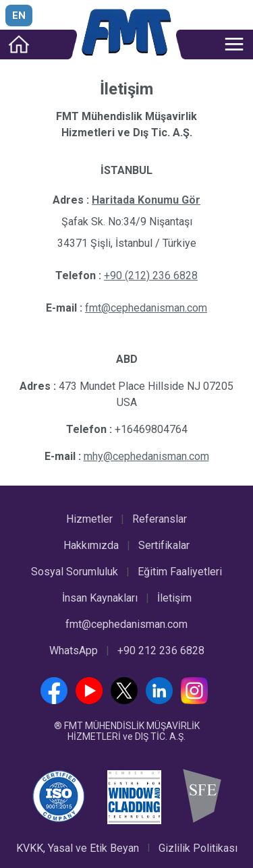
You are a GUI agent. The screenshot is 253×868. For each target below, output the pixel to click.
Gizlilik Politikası (198, 848)
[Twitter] (127, 700)
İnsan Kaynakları (100, 598)
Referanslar (160, 519)
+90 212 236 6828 (161, 650)
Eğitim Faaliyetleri (180, 572)
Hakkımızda (91, 545)
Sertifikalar (164, 545)
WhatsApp (74, 650)
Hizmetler (89, 519)
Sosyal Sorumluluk (75, 572)
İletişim (174, 598)
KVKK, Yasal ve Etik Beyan (78, 848)
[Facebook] (57, 700)
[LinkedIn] (162, 700)
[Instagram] (197, 700)
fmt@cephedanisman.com (126, 624)
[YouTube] (92, 700)
